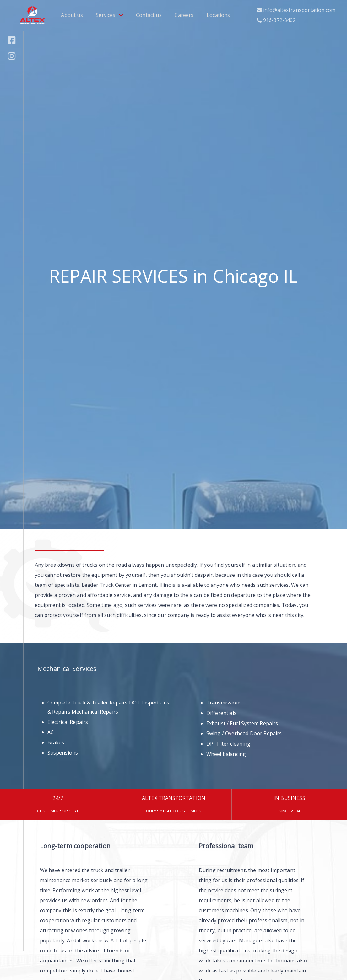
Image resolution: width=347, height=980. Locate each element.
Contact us (149, 15)
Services (106, 15)
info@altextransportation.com (299, 10)
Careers (184, 15)
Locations (218, 15)
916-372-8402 (279, 20)
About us (72, 15)
